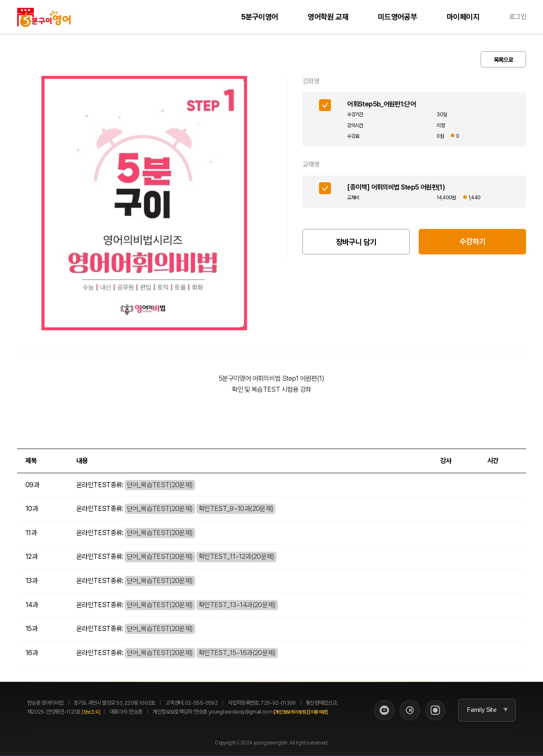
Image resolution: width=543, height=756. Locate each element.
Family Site (482, 710)
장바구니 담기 (356, 242)
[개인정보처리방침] (291, 712)
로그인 (518, 17)
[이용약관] (318, 712)
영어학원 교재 (328, 17)
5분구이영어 (259, 17)
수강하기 (472, 241)
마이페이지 (463, 17)
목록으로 (503, 60)
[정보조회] (91, 712)
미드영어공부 (397, 17)
